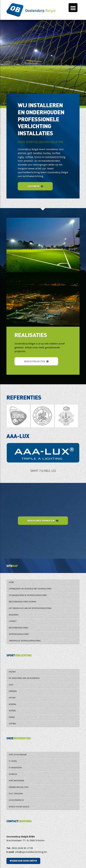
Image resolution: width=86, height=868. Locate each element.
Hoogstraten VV (16, 800)
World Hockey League (19, 807)
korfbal (56, 153)
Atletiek (12, 672)
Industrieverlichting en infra (23, 602)
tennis (38, 157)
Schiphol (13, 774)
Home (11, 582)
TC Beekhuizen (15, 768)
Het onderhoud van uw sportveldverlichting (30, 608)
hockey (47, 153)
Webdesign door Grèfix (23, 861)
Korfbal (13, 704)
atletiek (22, 153)
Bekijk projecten (36, 361)
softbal (29, 157)
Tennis (12, 717)
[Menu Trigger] (73, 8)
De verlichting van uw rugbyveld (24, 678)
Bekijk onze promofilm (43, 521)
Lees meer (35, 186)
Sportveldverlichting (19, 634)
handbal (37, 153)
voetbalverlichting (55, 157)
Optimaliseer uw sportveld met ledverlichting (30, 589)
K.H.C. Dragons (16, 794)
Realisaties (14, 615)
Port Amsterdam (16, 781)
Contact (13, 621)
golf (30, 153)
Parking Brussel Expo (19, 787)
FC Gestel (13, 761)
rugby (21, 157)
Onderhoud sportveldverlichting (25, 641)
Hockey (12, 698)
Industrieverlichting (19, 628)
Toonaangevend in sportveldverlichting (28, 595)
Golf (11, 685)
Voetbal (12, 724)
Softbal (12, 711)
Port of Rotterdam (18, 755)
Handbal (13, 691)
